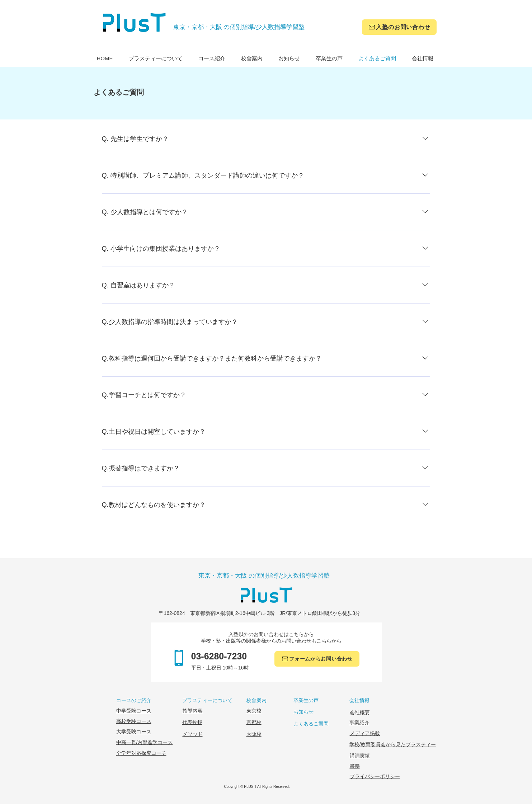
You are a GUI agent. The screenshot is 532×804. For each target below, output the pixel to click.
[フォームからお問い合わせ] (317, 659)
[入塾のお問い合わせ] (399, 27)
